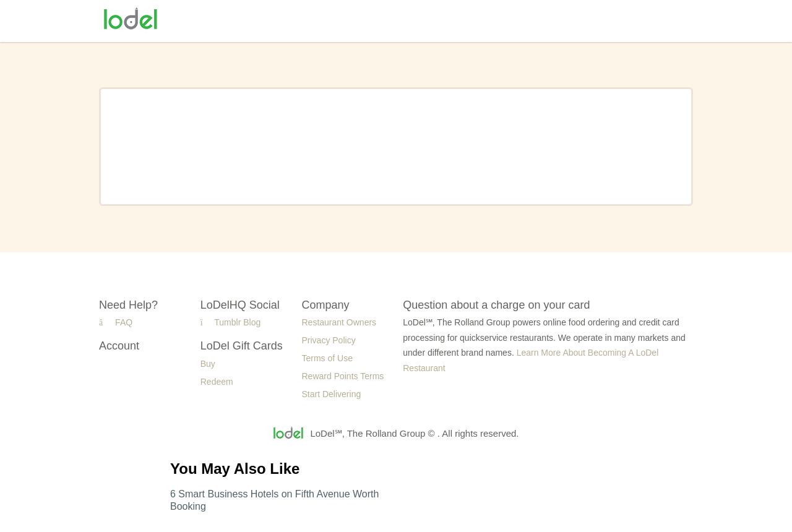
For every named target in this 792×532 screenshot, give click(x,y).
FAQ (116, 322)
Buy (208, 364)
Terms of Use (327, 358)
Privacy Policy (329, 340)
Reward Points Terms (343, 376)
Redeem (217, 382)
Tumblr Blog (230, 322)
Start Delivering (332, 394)
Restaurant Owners (339, 322)
